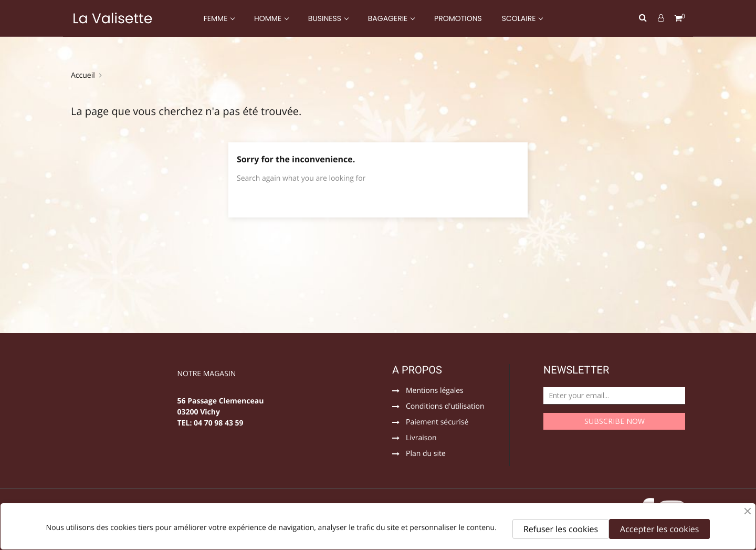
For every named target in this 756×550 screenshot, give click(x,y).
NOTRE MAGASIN (207, 375)
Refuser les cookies (561, 529)
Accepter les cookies (659, 529)
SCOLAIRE (520, 18)
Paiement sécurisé (437, 423)
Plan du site (426, 454)
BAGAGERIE (389, 18)
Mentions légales (435, 391)
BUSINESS (326, 18)
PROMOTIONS (458, 18)
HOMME (269, 18)
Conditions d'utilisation (445, 407)
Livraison (421, 439)
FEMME (217, 18)
